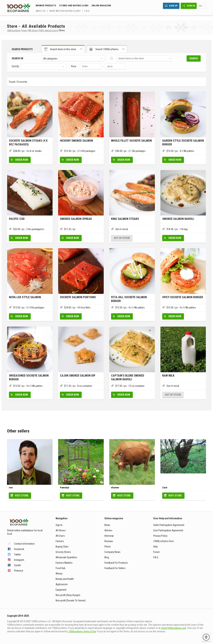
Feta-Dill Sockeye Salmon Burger (129, 299)
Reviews (109, 541)
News (107, 525)
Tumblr (17, 565)
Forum (156, 552)
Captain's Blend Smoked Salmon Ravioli (128, 377)
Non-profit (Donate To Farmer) (71, 601)
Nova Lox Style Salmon (25, 297)
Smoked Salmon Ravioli (178, 219)
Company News (112, 552)
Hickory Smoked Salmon (76, 141)
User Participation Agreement (168, 530)
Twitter (17, 554)
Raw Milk (168, 376)
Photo (108, 547)
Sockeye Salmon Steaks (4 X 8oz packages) (28, 143)
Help (155, 547)
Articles (108, 530)
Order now (22, 160)
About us (41, 11)
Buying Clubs (62, 547)
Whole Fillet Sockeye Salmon (131, 141)
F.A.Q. (87, 11)
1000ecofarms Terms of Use (82, 631)
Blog (107, 557)
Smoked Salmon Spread (76, 219)
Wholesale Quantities (66, 557)
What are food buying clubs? (65, 11)
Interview (109, 536)
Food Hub (60, 568)
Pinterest (19, 571)
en (200, 6)
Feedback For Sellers (115, 568)
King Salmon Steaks (125, 219)
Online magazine (101, 5)
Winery (59, 574)
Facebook (19, 549)
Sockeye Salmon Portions (78, 297)
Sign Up (173, 6)
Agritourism (62, 584)
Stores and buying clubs (74, 5)
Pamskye (65, 488)
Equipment (61, 590)
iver (11, 488)
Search (194, 58)
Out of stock (122, 238)
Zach (165, 488)
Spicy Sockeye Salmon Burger (183, 297)
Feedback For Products (116, 563)
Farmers (60, 541)
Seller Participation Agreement (169, 525)
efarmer (115, 488)
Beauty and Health (65, 579)
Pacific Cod (17, 219)
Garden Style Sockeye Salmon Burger (183, 143)
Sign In (191, 6)
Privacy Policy (160, 536)
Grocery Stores (63, 552)
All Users (60, 536)
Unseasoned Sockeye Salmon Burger (29, 377)
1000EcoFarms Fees (164, 541)
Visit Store (22, 496)
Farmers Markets (64, 563)
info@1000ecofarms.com (174, 628)
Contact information (24, 544)
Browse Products (46, 5)
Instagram (19, 560)
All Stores (61, 530)
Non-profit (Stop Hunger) (68, 595)
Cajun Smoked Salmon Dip (78, 376)
